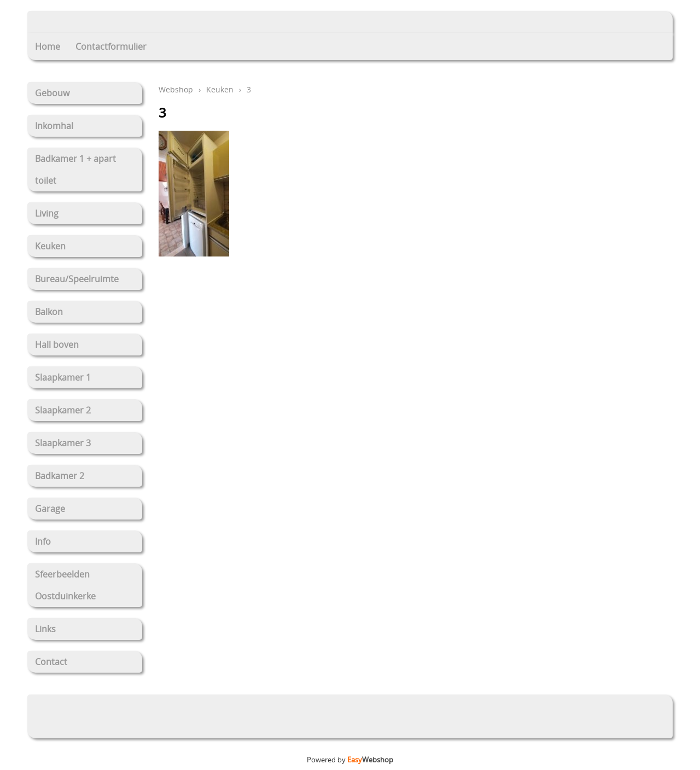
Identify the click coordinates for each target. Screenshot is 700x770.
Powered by (350, 760)
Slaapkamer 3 (63, 443)
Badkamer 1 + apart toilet (75, 170)
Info (43, 541)
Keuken (50, 246)
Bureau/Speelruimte (77, 279)
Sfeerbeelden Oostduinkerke (65, 585)
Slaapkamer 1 (63, 377)
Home (48, 46)
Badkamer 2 (60, 476)
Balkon (49, 312)
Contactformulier (111, 46)
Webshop (176, 89)
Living (47, 213)
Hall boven (57, 345)
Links (45, 629)
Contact (51, 662)
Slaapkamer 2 (63, 410)
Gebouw (52, 93)
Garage (50, 509)
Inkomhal (54, 126)
